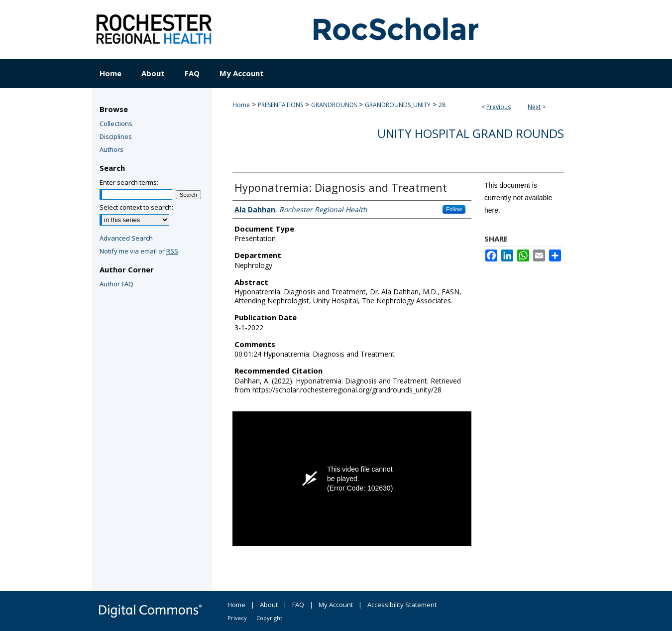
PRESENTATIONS (280, 105)
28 (442, 105)
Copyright (269, 618)
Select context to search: (136, 207)
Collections (116, 124)
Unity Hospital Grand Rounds (471, 133)
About (269, 605)
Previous (499, 107)
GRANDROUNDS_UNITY (398, 105)
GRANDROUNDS (334, 105)
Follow (454, 209)
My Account (336, 605)
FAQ (298, 605)
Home (241, 105)
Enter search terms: (129, 182)
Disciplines (116, 136)
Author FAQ (116, 284)
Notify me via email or (139, 251)
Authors (112, 149)
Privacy (237, 618)
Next (534, 107)
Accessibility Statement (402, 605)
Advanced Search (126, 238)
